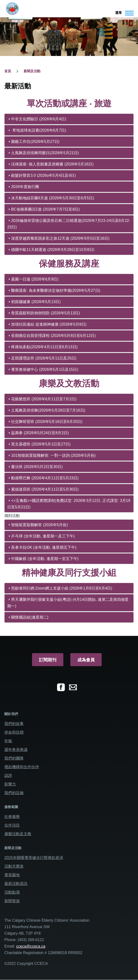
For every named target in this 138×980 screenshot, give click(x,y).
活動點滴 (12, 892)
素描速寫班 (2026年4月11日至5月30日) (45, 489)
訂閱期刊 (48, 660)
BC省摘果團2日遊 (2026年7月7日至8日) (45, 209)
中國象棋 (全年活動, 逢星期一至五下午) (45, 559)
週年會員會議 (16, 750)
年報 (8, 741)
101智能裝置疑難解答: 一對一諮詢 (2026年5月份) (53, 455)
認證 (8, 776)
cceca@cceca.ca (31, 946)
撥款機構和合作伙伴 (22, 767)
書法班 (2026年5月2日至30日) (37, 467)
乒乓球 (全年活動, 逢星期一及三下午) (43, 536)
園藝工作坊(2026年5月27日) (35, 142)
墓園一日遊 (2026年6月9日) (35, 279)
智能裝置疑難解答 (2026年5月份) (39, 525)
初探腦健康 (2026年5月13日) (36, 302)
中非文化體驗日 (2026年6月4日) (39, 119)
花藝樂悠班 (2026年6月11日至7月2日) (44, 399)
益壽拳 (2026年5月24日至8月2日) (40, 433)
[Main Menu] (123, 13)
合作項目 (12, 825)
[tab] (69, 119)
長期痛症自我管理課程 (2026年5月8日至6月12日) (53, 336)
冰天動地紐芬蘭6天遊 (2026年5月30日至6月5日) (53, 198)
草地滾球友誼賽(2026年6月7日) (39, 130)
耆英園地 (12, 875)
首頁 (8, 71)
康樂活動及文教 (18, 834)
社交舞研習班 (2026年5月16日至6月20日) (47, 422)
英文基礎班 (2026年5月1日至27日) (41, 444)
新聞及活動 (32, 71)
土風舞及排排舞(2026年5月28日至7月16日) (48, 410)
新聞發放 (12, 901)
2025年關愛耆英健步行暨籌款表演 (34, 858)
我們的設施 (14, 793)
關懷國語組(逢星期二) (30, 617)
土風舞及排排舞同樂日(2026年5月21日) (45, 153)
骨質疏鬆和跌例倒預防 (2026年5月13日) (45, 313)
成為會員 (86, 660)
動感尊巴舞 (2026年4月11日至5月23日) (45, 478)
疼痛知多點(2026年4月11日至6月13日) (44, 347)
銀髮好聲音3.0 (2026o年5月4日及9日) (43, 175)
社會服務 (12, 817)
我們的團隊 (14, 758)
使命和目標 (14, 732)
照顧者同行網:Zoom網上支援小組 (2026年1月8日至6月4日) (62, 588)
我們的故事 (14, 724)
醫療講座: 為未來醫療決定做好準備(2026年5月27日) (56, 290)
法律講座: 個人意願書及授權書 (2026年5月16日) (52, 164)
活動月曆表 (14, 866)
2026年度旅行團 (25, 187)
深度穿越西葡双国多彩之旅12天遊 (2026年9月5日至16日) (60, 238)
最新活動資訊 (16, 884)
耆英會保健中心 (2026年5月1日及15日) (45, 369)
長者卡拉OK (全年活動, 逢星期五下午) (44, 547)
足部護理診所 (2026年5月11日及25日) (44, 358)
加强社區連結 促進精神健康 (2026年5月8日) (49, 324)
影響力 (10, 784)
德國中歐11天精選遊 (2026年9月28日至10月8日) (53, 250)
